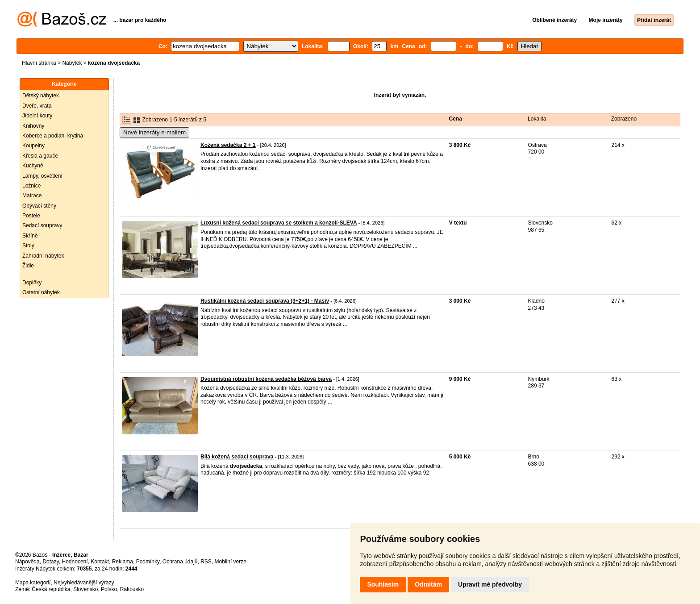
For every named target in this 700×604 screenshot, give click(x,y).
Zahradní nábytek (43, 256)
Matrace (32, 196)
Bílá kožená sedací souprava (237, 457)
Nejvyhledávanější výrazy (84, 583)
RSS (206, 562)
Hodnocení (75, 562)
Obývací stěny (39, 206)
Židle (28, 266)
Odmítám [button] (428, 584)
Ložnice (31, 186)
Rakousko (132, 589)
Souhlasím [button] (383, 584)
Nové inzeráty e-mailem (154, 132)
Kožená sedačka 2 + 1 (228, 145)
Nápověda (27, 562)
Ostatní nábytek (41, 292)
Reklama (123, 562)
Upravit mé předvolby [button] (490, 584)
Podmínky (148, 562)
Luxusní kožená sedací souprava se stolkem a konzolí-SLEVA (279, 223)
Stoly (28, 246)
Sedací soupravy (42, 225)
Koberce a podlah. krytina (53, 136)
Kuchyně (33, 166)
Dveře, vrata (37, 106)
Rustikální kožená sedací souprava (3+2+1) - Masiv (265, 301)
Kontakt (100, 562)
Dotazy (50, 562)
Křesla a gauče (40, 156)
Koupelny (33, 146)
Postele (31, 216)
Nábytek (72, 63)
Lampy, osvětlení (42, 176)
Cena (456, 119)
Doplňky (32, 283)
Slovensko (85, 589)
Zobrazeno (624, 119)
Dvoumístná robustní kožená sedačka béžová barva (266, 379)
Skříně (30, 236)
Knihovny (33, 126)
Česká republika (51, 589)
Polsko (109, 589)
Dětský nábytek (41, 96)
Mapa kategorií (33, 583)
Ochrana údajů (180, 562)
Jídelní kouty (37, 116)
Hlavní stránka (39, 63)
